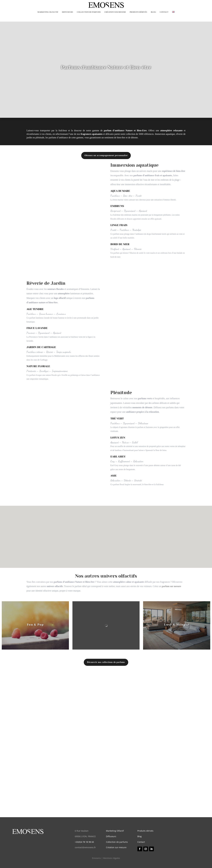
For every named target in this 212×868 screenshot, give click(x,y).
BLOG (153, 12)
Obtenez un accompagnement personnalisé (106, 155)
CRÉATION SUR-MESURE (115, 12)
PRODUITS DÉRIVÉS (138, 12)
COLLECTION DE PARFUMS (89, 12)
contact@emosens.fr (85, 847)
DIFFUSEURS (68, 12)
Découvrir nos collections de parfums (106, 662)
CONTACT (164, 12)
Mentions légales (112, 858)
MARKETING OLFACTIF (48, 12)
